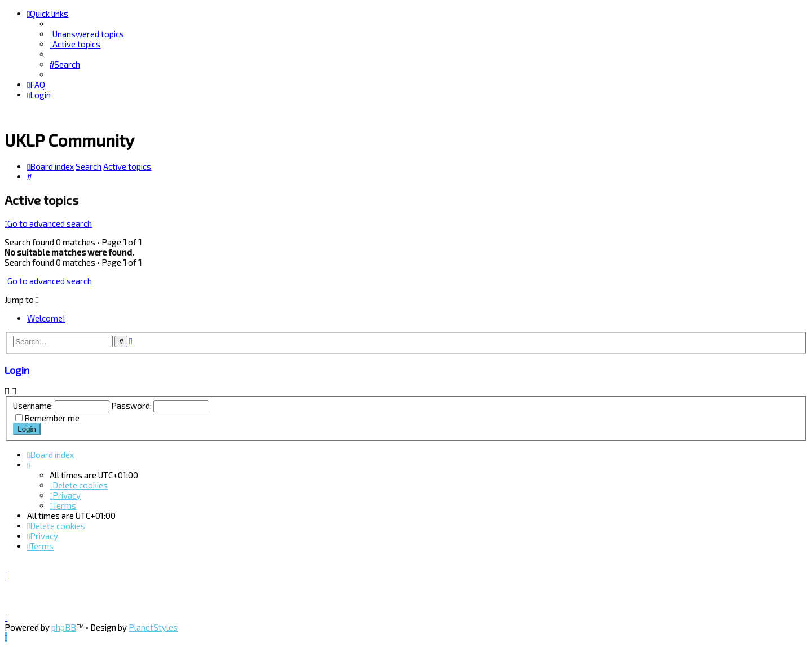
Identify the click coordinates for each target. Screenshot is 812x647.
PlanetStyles (153, 627)
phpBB (64, 627)
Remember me (52, 417)
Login (17, 369)
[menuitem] (87, 34)
